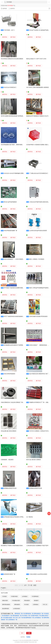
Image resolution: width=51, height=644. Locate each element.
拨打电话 (13, 37)
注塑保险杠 (36, 605)
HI (13, 590)
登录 (22, 633)
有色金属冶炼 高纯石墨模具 (9, 431)
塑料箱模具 (17, 605)
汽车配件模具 (14, 596)
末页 (35, 585)
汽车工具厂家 (19, 618)
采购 (49, 513)
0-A (2, 590)
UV (31, 590)
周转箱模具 (27, 600)
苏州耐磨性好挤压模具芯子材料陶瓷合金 (15, 345)
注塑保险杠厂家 (13, 620)
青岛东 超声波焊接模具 (10, 202)
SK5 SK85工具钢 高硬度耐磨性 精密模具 (38, 87)
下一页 (30, 585)
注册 (29, 633)
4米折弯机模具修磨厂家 (11, 231)
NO (21, 590)
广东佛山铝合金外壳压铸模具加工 (39, 173)
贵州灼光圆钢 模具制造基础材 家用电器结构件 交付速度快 (17, 116)
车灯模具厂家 (26, 616)
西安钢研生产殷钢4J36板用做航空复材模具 (13, 546)
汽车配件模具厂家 (36, 616)
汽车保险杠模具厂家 (9, 618)
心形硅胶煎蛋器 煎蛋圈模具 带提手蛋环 (37, 546)
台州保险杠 (25, 596)
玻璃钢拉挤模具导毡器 (10, 488)
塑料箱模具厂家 (39, 614)
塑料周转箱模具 (6, 605)
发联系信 (5, 37)
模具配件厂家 (8, 616)
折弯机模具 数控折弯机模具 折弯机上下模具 (16, 517)
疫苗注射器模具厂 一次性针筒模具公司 (15, 259)
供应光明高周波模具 (10, 374)
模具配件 (36, 600)
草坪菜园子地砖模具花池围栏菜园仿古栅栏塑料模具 (18, 288)
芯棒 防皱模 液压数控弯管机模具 (38, 316)
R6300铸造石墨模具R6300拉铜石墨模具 (12, 59)
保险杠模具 (5, 600)
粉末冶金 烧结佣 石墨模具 (34, 460)
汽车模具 (4, 596)
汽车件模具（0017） (10, 30)
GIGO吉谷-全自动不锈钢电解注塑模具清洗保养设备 (18, 173)
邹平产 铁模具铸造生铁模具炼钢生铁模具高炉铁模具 (19, 316)
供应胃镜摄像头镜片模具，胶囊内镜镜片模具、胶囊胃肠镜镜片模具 (20, 145)
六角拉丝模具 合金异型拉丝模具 (38, 574)
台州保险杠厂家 (39, 618)
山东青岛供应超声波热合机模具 (38, 231)
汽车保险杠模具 (16, 600)
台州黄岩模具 (17, 609)
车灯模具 (26, 605)
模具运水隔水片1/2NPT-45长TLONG (36, 59)
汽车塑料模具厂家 (28, 614)
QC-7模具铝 (30, 517)
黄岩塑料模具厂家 (29, 618)
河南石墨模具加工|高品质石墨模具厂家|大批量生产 (15, 402)
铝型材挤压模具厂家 (10, 574)
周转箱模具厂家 (17, 616)
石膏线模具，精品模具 (7, 460)
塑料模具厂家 (19, 614)
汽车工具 (45, 605)
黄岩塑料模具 (6, 609)
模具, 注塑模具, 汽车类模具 (37, 259)
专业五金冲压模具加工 (10, 87)
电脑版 (28, 637)
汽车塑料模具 (35, 596)
